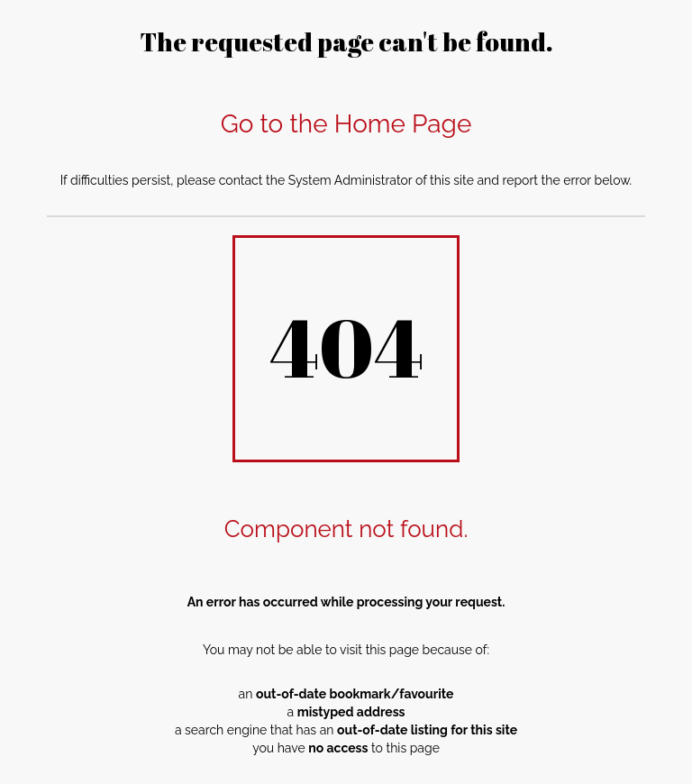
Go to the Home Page (346, 124)
